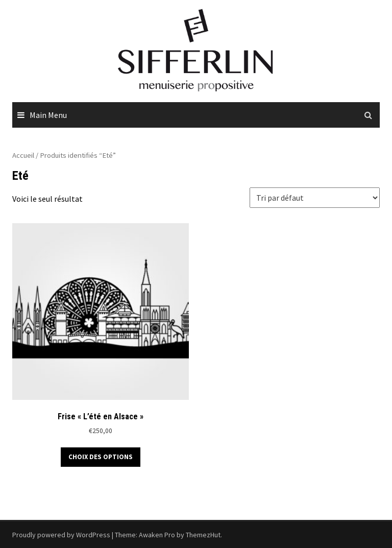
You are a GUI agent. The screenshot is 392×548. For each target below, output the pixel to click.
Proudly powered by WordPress (61, 535)
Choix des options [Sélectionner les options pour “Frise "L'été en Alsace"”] (101, 457)
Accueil (23, 155)
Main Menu (48, 115)
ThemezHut (203, 535)
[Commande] (315, 198)
